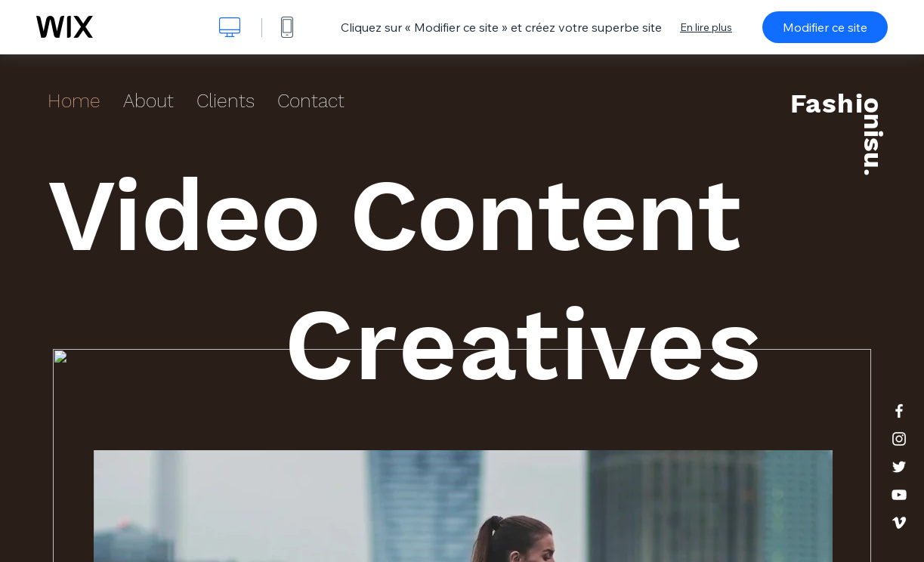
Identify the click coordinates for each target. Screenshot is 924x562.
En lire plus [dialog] (706, 27)
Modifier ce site (825, 27)
